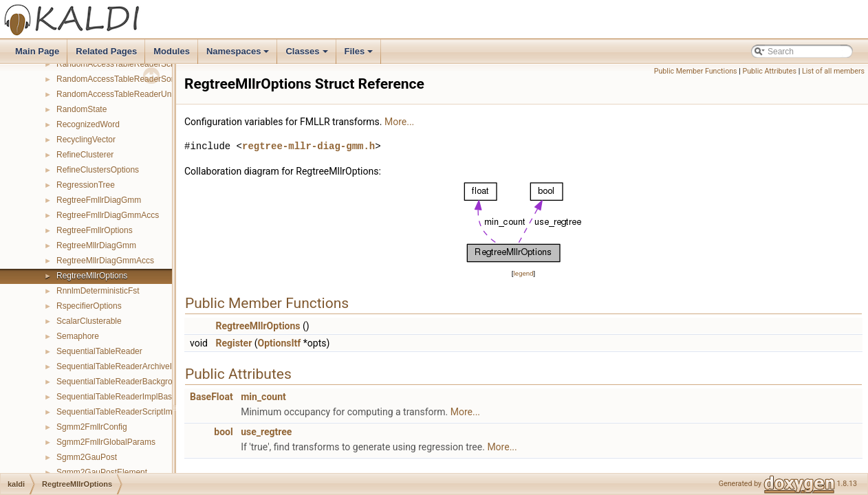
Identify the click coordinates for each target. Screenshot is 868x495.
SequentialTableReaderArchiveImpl (121, 366)
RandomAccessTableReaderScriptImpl (127, 64)
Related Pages (106, 51)
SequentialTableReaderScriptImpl (118, 412)
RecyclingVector (86, 140)
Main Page (37, 51)
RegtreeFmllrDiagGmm (99, 200)
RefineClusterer (85, 155)
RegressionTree (86, 185)
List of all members (833, 71)
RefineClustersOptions (98, 170)
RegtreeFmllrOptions (95, 230)
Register (234, 343)
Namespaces (239, 55)
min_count (263, 397)
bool (223, 432)
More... (399, 122)
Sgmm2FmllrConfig (92, 427)
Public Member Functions (696, 71)
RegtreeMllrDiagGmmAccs (105, 261)
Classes (307, 55)
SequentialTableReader (99, 351)
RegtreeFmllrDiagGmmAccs (108, 215)
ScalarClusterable (89, 321)
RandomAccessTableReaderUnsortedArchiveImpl (147, 94)
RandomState (82, 109)
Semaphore (78, 336)
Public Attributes (769, 71)
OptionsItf (280, 343)
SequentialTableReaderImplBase (117, 397)
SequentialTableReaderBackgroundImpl (129, 382)
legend (523, 273)
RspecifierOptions (89, 306)
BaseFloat (211, 397)
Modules (172, 51)
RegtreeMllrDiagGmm (96, 245)
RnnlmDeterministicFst (98, 291)
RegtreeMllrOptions (92, 276)
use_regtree (266, 432)
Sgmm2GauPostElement (102, 472)
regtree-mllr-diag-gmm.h (308, 146)
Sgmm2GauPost (87, 457)
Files (360, 55)
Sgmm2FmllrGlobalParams (106, 442)
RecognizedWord (88, 124)
